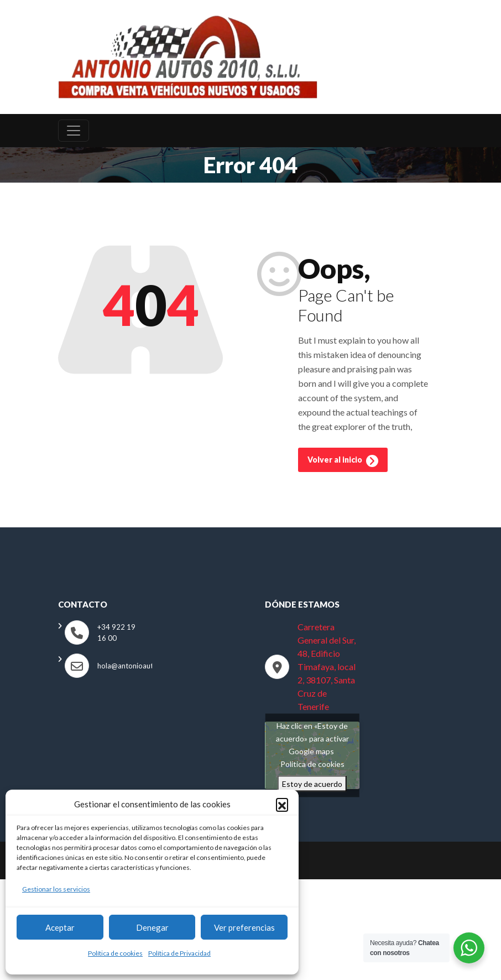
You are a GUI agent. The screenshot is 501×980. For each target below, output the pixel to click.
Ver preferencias (244, 927)
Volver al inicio (343, 463)
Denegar (152, 927)
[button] (282, 804)
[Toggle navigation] (74, 133)
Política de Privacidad (179, 953)
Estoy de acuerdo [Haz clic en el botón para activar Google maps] (312, 786)
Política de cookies (115, 953)
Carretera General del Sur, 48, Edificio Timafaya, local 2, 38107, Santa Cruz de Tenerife (327, 669)
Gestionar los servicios (56, 889)
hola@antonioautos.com (137, 668)
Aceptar (60, 927)
